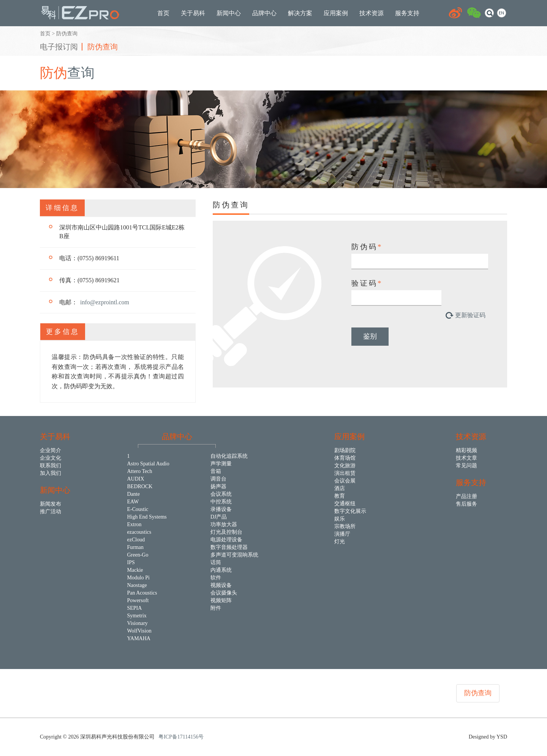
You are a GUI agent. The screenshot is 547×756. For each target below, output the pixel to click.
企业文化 (51, 458)
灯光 (340, 542)
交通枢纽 (345, 504)
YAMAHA (139, 638)
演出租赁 (345, 473)
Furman (136, 547)
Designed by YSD (488, 737)
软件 (216, 578)
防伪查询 (103, 47)
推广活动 (51, 512)
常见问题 (466, 466)
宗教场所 (345, 526)
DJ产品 (219, 517)
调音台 (218, 479)
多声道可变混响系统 (234, 555)
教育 (340, 496)
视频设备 (221, 585)
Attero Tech (140, 471)
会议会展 (345, 481)
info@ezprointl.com (105, 302)
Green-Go (138, 555)
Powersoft (138, 600)
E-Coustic (138, 509)
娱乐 (340, 519)
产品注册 (466, 496)
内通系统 (221, 570)
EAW (133, 502)
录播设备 (221, 509)
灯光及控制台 (226, 532)
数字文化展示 (350, 511)
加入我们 (51, 473)
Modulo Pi (139, 578)
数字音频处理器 (229, 547)
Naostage (137, 585)
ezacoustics (139, 532)
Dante (134, 494)
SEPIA (135, 608)
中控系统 (221, 502)
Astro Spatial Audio (148, 464)
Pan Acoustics (142, 593)
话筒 (216, 562)
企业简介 (51, 450)
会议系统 (221, 494)
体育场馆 (345, 458)
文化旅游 (345, 466)
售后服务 (466, 504)
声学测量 (221, 464)
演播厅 (342, 534)
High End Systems (147, 517)
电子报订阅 (59, 47)
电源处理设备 (226, 540)
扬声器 (218, 486)
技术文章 (466, 458)
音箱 (216, 471)
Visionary (138, 623)
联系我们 (51, 466)
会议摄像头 (224, 593)
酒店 (340, 488)
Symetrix (137, 616)
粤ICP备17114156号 (181, 737)
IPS (131, 562)
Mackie (135, 570)
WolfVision (139, 631)
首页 (45, 34)
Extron (134, 524)
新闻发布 (51, 504)
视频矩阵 (221, 600)
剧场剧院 (345, 450)
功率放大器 (224, 524)
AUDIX (136, 479)
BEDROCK (140, 486)
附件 (216, 608)
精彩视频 (466, 450)
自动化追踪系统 (229, 456)
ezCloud (136, 540)
